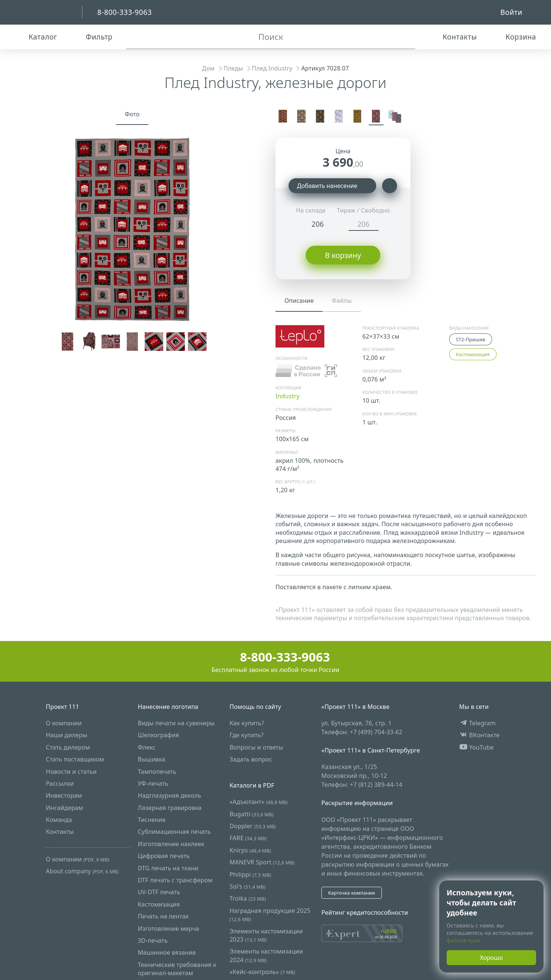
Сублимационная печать (174, 832)
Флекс (147, 747)
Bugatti (252, 814)
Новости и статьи (71, 771)
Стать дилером (68, 747)
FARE (248, 838)
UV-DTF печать (159, 892)
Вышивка (151, 759)
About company (82, 871)
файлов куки (463, 940)
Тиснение (152, 820)
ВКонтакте (480, 735)
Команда (59, 820)
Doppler (253, 826)
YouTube (477, 747)
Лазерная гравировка (170, 807)
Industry (288, 396)
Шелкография (158, 735)
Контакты (60, 832)
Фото (132, 114)
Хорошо (491, 958)
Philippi (251, 874)
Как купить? (247, 723)
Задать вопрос (251, 759)
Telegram (478, 723)
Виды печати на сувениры (176, 723)
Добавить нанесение (333, 186)
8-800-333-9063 (276, 657)
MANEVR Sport (262, 862)
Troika (248, 898)
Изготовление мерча (168, 928)
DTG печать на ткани (168, 868)
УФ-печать (153, 783)
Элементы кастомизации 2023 (266, 935)
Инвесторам (64, 795)
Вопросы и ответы (256, 747)
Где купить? (247, 735)
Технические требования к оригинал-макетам (177, 968)
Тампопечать (157, 771)
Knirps (250, 850)
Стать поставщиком (75, 759)
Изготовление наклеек (171, 844)
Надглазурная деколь (169, 795)
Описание (299, 301)
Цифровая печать (163, 856)
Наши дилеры (67, 735)
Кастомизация (473, 354)
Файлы (341, 301)
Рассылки (60, 783)
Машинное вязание (167, 952)
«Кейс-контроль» (262, 972)
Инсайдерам (64, 807)
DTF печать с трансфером (175, 880)
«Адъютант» (259, 802)
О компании (64, 723)
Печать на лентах (163, 916)
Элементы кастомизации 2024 (266, 955)
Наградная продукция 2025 (270, 915)
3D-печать (152, 940)
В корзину (343, 255)
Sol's (248, 886)
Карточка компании (352, 892)
